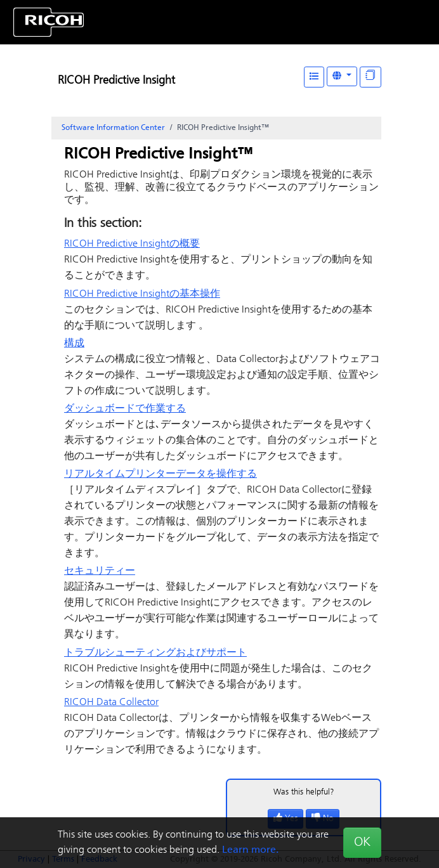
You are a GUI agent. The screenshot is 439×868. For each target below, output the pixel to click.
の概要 (132, 244)
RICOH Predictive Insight (116, 81)
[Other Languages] (342, 76)
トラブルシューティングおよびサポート (155, 653)
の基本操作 (142, 294)
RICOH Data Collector (111, 703)
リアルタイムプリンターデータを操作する (161, 474)
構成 (74, 344)
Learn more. (250, 850)
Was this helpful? (304, 792)
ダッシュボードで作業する (125, 409)
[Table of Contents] (314, 77)
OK (362, 843)
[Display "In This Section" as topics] (370, 77)
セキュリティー (100, 571)
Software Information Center (113, 128)
